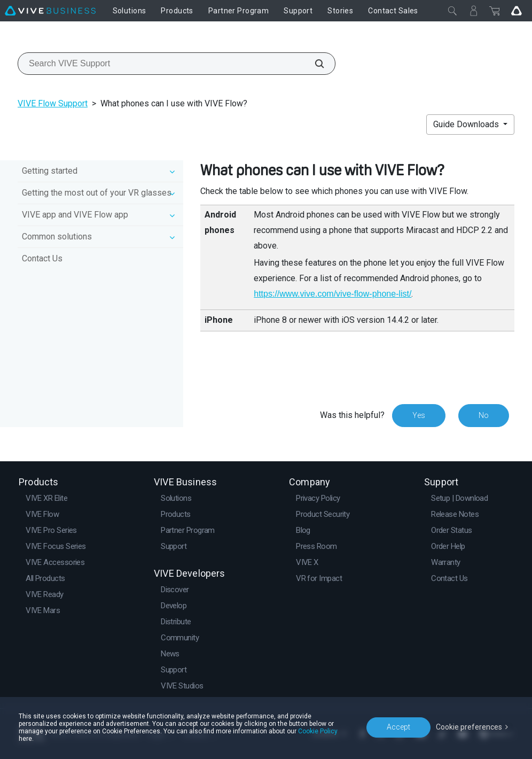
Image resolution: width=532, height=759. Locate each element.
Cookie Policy (318, 731)
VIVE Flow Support (53, 103)
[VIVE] (50, 11)
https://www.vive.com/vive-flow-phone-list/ (332, 294)
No (484, 415)
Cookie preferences (469, 727)
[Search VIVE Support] (314, 64)
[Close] (452, 11)
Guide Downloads (467, 124)
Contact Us (42, 258)
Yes (419, 415)
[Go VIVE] (517, 11)
